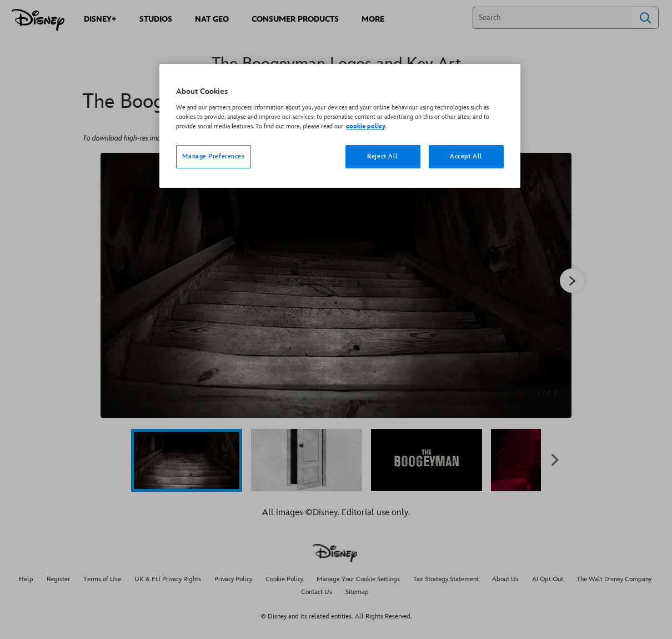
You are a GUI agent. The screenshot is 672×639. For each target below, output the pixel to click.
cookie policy (366, 126)
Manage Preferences (213, 156)
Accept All (466, 156)
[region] (340, 126)
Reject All (383, 156)
